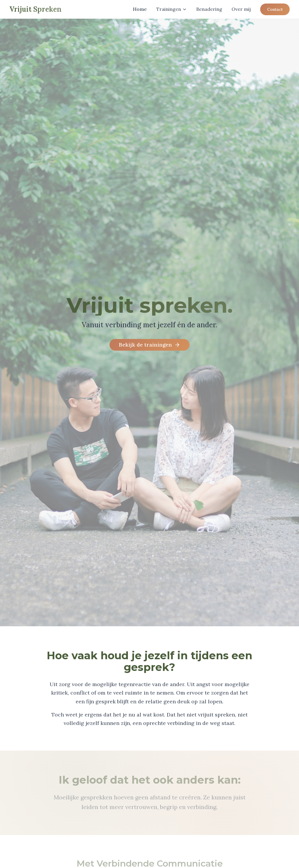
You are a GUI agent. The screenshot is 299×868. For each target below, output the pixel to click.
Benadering (209, 9)
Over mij (241, 9)
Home (140, 9)
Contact (275, 9)
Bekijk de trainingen (149, 345)
